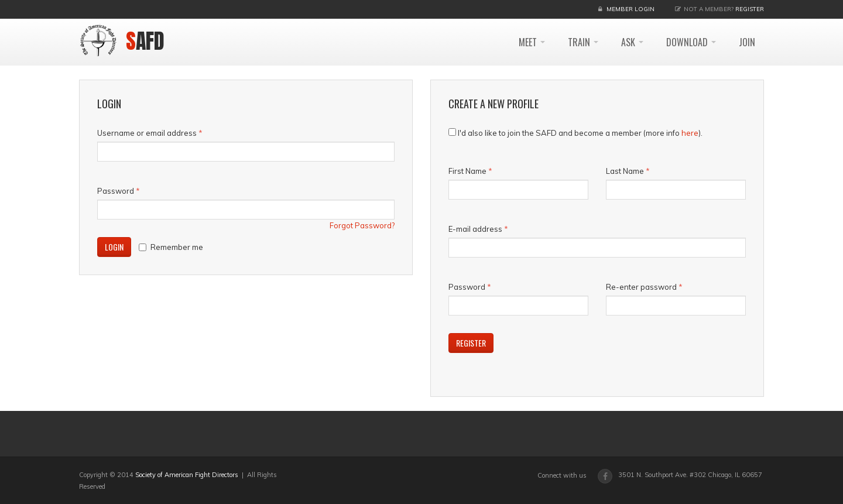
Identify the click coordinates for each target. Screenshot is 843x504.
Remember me (171, 247)
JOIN (747, 42)
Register (750, 9)
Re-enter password (641, 287)
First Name (467, 171)
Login (114, 247)
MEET (532, 42)
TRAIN (583, 42)
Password (119, 191)
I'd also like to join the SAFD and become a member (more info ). (580, 133)
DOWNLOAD (691, 42)
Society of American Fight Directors (187, 475)
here (690, 133)
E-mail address (475, 229)
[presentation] (657, 356)
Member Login (630, 9)
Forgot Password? (362, 225)
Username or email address (150, 133)
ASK (632, 42)
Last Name (625, 171)
